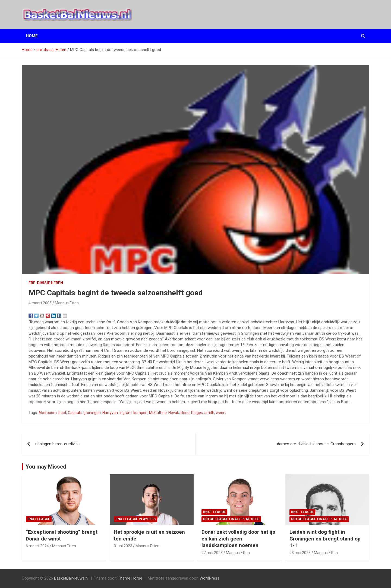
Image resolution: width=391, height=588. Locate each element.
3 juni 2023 (123, 546)
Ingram (126, 413)
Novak (174, 413)
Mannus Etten (67, 303)
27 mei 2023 (212, 553)
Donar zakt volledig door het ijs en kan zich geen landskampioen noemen (238, 539)
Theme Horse (130, 578)
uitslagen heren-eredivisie (58, 444)
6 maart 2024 (37, 546)
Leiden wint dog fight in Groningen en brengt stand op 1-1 (325, 539)
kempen (140, 413)
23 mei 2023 (300, 553)
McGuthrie (158, 413)
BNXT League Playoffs (135, 519)
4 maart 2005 (40, 303)
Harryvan (110, 413)
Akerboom (48, 413)
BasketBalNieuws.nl (71, 578)
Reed (185, 413)
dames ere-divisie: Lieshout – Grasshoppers (316, 444)
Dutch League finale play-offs (231, 519)
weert (221, 413)
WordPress (209, 578)
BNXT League (39, 519)
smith (209, 413)
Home (32, 36)
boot (62, 413)
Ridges (197, 413)
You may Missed (46, 467)
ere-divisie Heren (46, 283)
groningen (92, 413)
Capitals (75, 413)
